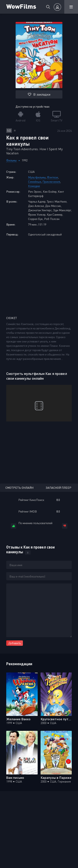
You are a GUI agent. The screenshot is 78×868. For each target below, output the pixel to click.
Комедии (34, 186)
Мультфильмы (37, 177)
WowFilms (21, 6)
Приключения (51, 182)
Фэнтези (53, 177)
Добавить (15, 643)
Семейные (35, 182)
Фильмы (11, 160)
